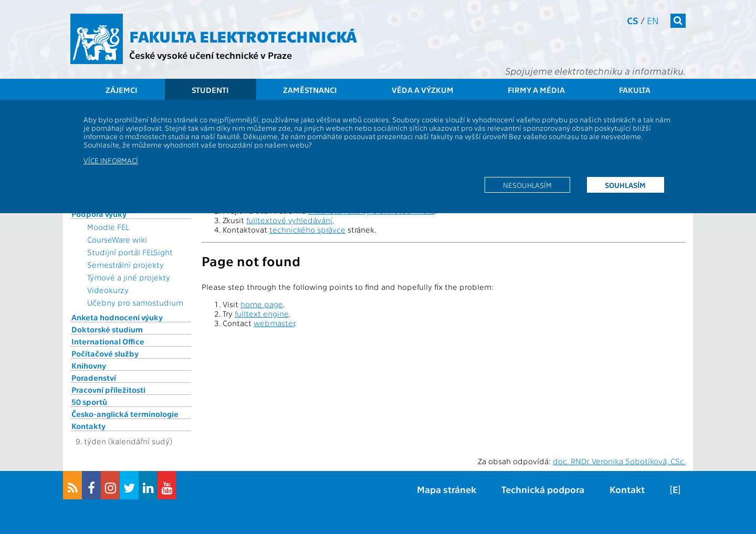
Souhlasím (625, 185)
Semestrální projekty (125, 265)
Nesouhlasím (527, 185)
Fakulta (635, 90)
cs (633, 20)
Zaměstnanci (310, 90)
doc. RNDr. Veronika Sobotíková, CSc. (619, 461)
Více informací (111, 160)
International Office (108, 341)
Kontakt (627, 489)
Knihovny (89, 365)
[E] (675, 489)
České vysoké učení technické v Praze (211, 55)
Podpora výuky (99, 214)
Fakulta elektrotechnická (243, 36)
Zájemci (122, 90)
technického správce (307, 229)
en (653, 20)
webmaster (274, 323)
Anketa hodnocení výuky (117, 317)
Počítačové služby (105, 353)
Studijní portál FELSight (130, 252)
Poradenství (94, 378)
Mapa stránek (447, 489)
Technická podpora (543, 489)
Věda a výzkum (423, 90)
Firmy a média (536, 90)
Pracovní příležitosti (108, 390)
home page (262, 304)
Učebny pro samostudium (135, 302)
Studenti (210, 90)
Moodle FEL (108, 227)
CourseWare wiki (117, 239)
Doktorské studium (107, 329)
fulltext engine (262, 313)
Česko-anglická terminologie (125, 414)
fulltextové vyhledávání (289, 220)
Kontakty (88, 426)
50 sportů (89, 402)
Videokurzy (108, 290)
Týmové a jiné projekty (129, 277)
